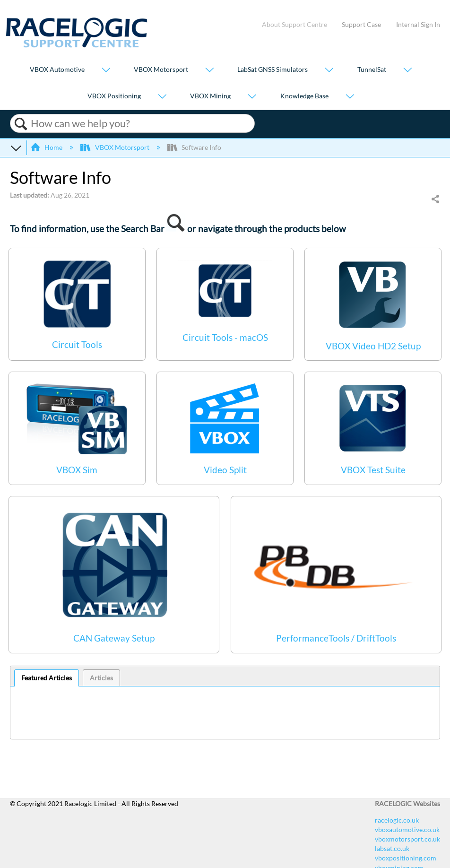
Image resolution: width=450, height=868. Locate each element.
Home (47, 147)
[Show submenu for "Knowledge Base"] (350, 97)
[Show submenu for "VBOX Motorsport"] (209, 71)
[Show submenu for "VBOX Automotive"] (106, 71)
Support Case (361, 24)
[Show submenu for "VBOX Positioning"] (162, 97)
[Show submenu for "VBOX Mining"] (252, 97)
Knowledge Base (304, 96)
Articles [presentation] (101, 678)
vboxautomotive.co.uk (407, 829)
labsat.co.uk (392, 848)
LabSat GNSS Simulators (273, 70)
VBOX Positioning (114, 96)
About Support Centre (294, 24)
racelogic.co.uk (397, 820)
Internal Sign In (418, 24)
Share (435, 200)
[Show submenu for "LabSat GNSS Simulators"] (329, 71)
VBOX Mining (210, 96)
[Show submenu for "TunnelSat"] (407, 71)
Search (21, 124)
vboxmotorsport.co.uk (407, 839)
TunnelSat (372, 70)
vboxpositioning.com (406, 858)
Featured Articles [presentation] (47, 678)
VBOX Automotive (57, 70)
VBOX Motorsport (161, 70)
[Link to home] (77, 45)
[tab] (47, 678)
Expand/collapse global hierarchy (16, 148)
